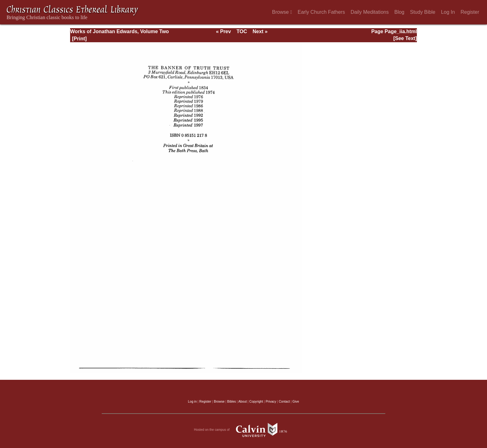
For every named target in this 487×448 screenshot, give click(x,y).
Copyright (256, 402)
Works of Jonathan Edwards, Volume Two (120, 31)
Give (296, 402)
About (242, 402)
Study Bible (423, 12)
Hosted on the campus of (244, 430)
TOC (242, 31)
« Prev (223, 31)
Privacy (271, 402)
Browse (282, 12)
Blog (399, 12)
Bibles (232, 402)
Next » (260, 31)
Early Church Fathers (321, 12)
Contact (284, 402)
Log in (192, 402)
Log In (448, 12)
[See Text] (405, 38)
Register (470, 12)
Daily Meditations (370, 12)
